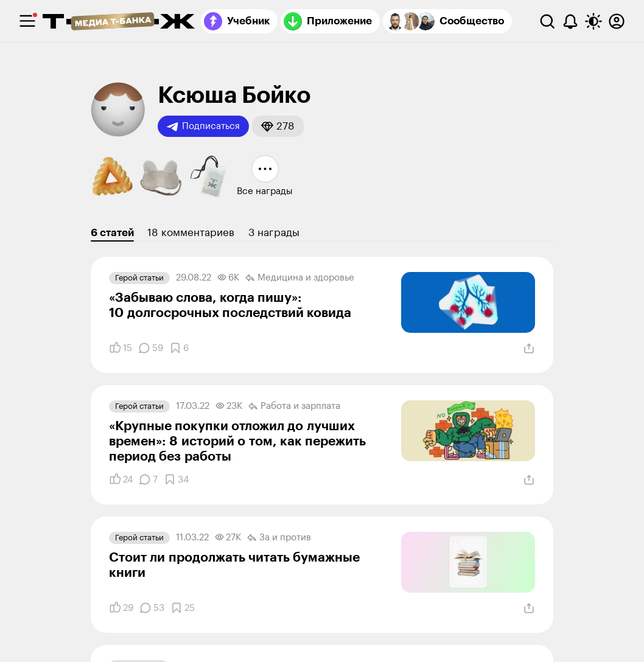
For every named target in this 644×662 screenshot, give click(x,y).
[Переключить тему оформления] (593, 21)
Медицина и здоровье (300, 278)
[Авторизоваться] (617, 21)
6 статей (112, 233)
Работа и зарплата (294, 406)
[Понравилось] (121, 348)
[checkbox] (27, 21)
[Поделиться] (529, 349)
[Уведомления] (570, 21)
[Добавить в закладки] (179, 348)
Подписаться (203, 127)
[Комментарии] (151, 348)
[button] (278, 126)
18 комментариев (191, 233)
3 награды (274, 233)
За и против (279, 538)
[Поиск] (547, 21)
